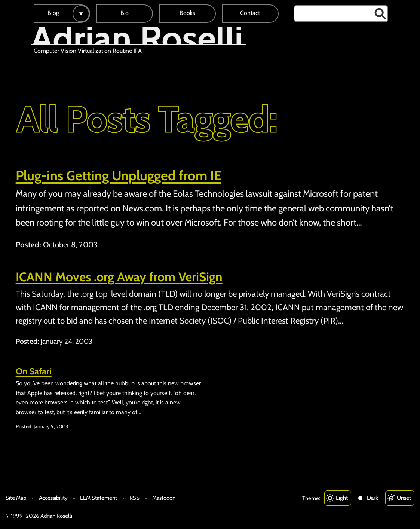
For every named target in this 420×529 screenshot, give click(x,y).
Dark (373, 498)
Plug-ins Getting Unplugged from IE (119, 175)
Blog (53, 13)
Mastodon (164, 498)
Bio (125, 13)
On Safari (34, 371)
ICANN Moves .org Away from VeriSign (119, 277)
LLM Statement (99, 498)
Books (187, 13)
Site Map (16, 498)
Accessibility (53, 498)
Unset (404, 498)
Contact (250, 13)
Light (342, 498)
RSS (134, 498)
